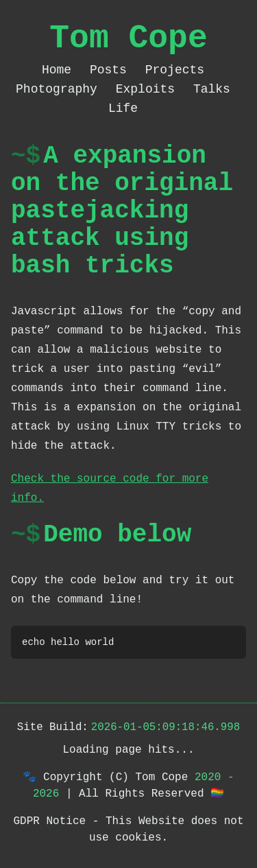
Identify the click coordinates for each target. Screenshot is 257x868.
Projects (175, 70)
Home (60, 70)
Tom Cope (128, 38)
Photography (60, 89)
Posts (112, 70)
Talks (212, 89)
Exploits (149, 89)
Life (123, 108)
